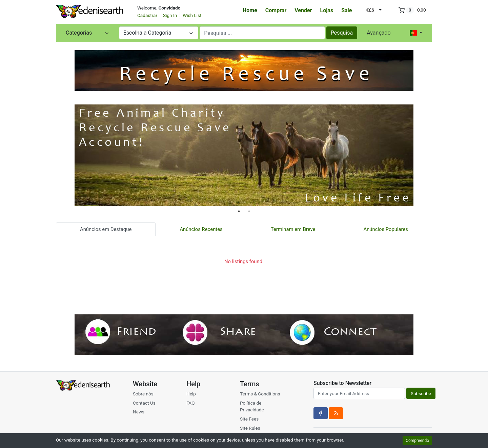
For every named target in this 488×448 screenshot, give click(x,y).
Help (191, 394)
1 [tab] (239, 211)
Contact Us (144, 403)
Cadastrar (147, 15)
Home (250, 10)
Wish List (192, 15)
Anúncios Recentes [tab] (201, 229)
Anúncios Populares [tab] (386, 229)
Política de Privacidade (252, 406)
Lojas (327, 10)
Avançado (379, 33)
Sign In (170, 15)
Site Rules (250, 428)
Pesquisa (342, 33)
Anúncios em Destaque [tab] (106, 229)
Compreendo (417, 441)
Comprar (276, 10)
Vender (303, 10)
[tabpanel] (244, 155)
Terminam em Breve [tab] (293, 229)
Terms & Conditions (260, 394)
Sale (347, 10)
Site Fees (249, 419)
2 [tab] (249, 211)
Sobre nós (143, 394)
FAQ (191, 403)
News (139, 412)
